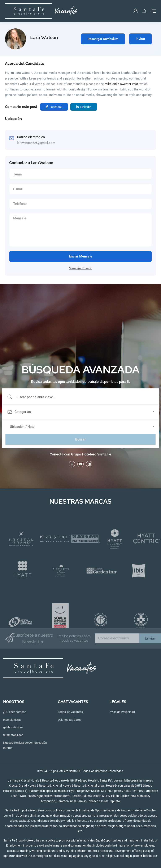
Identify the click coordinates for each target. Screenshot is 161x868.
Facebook (54, 107)
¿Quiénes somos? (15, 712)
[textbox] (80, 412)
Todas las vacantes (70, 712)
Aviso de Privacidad (122, 712)
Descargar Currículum (103, 39)
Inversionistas (12, 720)
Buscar (80, 439)
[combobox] (83, 412)
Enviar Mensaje (81, 256)
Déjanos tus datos (70, 720)
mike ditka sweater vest (121, 84)
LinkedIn (84, 107)
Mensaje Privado (80, 268)
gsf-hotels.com (13, 727)
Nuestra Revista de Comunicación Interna (25, 745)
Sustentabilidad (13, 735)
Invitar (140, 39)
